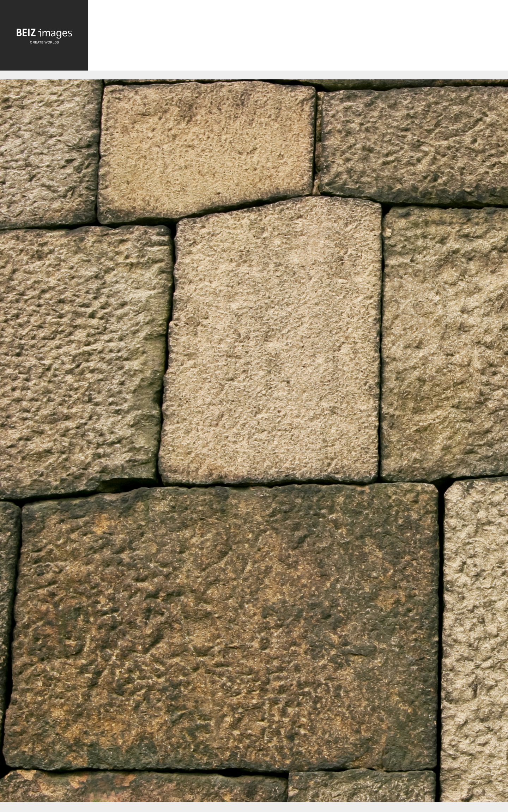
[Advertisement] (298, 37)
